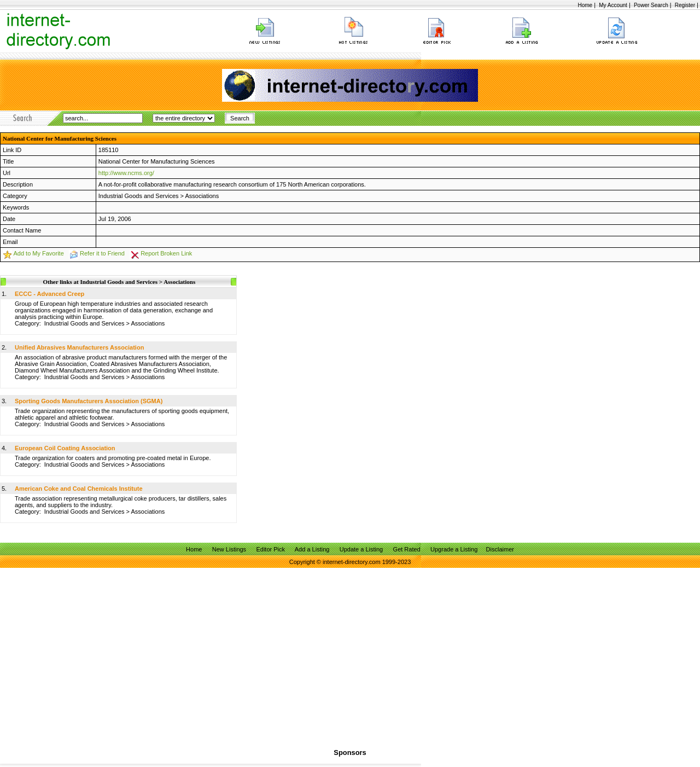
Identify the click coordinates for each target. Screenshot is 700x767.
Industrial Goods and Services (139, 196)
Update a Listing (361, 549)
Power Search (651, 5)
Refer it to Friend (102, 253)
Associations (202, 196)
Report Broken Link (166, 253)
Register (685, 5)
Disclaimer (500, 549)
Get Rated (407, 549)
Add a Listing (312, 549)
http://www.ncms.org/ (126, 173)
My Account (613, 5)
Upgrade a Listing (454, 549)
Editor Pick (270, 549)
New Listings (229, 549)
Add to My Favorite (38, 253)
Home (585, 5)
